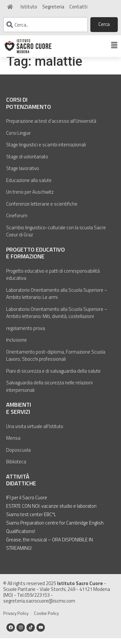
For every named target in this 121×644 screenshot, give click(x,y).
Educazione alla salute (29, 186)
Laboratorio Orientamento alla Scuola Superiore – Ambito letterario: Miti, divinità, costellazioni (57, 319)
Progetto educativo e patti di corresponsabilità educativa (53, 281)
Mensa (13, 444)
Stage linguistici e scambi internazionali (46, 151)
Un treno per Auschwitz (30, 198)
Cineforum (17, 222)
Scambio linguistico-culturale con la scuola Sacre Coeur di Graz (56, 237)
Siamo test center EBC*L (31, 520)
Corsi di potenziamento (29, 109)
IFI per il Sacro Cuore (27, 503)
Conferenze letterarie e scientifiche (42, 210)
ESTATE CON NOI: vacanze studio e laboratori (51, 512)
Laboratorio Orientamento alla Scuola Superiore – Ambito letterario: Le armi (57, 300)
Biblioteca (16, 468)
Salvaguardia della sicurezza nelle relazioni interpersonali (49, 392)
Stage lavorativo (23, 174)
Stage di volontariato (27, 162)
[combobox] (45, 25)
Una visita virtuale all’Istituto (35, 432)
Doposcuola (18, 456)
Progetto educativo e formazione (35, 259)
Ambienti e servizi (19, 414)
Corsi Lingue (18, 139)
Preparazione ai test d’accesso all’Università (51, 127)
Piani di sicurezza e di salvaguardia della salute (53, 377)
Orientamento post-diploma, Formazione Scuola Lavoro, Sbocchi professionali (56, 362)
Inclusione (16, 346)
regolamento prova (25, 334)
